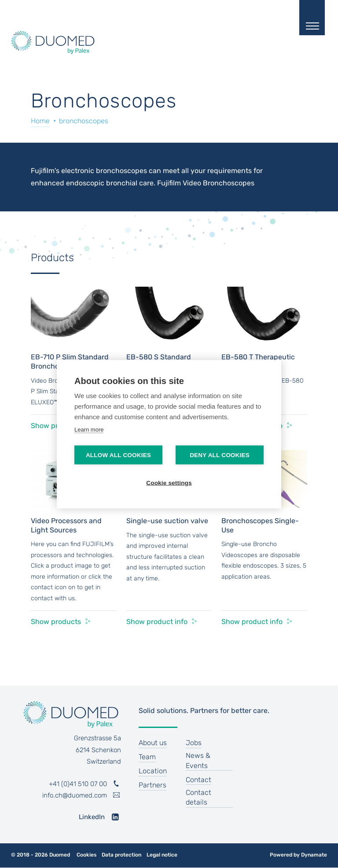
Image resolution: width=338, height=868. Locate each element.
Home (40, 121)
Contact (198, 780)
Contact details (198, 797)
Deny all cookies (220, 455)
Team (147, 757)
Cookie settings (169, 482)
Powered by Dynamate (298, 855)
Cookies (86, 855)
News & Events (198, 760)
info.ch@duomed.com (75, 795)
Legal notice (162, 855)
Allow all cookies (118, 455)
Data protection (121, 855)
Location (153, 771)
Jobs (194, 743)
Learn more (89, 429)
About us (153, 743)
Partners (152, 785)
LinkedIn (92, 817)
